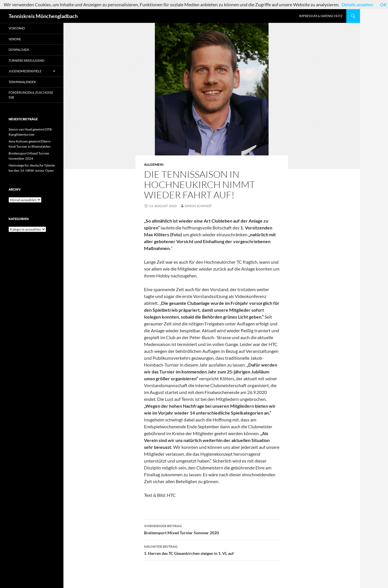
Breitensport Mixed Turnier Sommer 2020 (212, 529)
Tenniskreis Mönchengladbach (43, 16)
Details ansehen (357, 4)
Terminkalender (22, 82)
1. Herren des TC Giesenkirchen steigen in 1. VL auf (212, 549)
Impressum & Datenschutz (321, 16)
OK (383, 4)
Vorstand (17, 28)
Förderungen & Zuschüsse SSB (31, 95)
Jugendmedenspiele (25, 71)
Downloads (19, 50)
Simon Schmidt (198, 206)
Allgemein (154, 164)
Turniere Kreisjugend (26, 60)
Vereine (15, 39)
